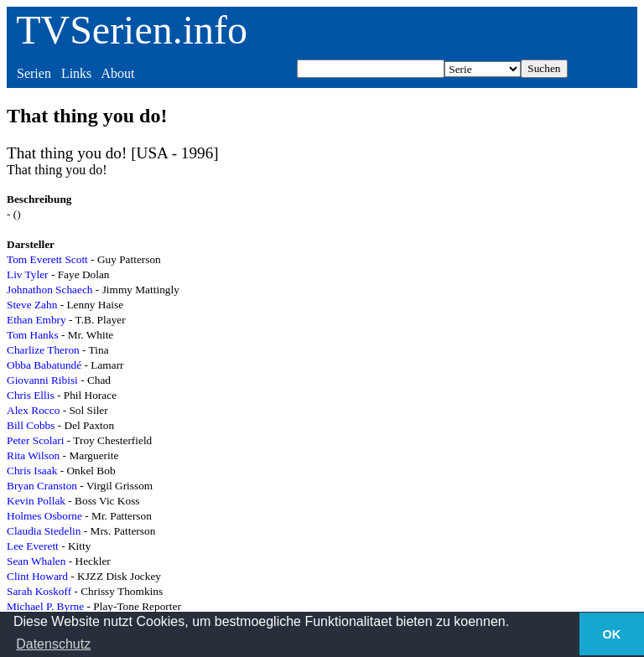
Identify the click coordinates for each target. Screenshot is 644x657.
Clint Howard (37, 576)
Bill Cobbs (31, 425)
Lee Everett (33, 546)
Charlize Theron (43, 350)
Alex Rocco (33, 410)
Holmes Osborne (44, 516)
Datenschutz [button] (53, 644)
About (117, 73)
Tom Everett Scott (47, 259)
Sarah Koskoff (39, 591)
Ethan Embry (36, 320)
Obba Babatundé (44, 365)
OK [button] (612, 634)
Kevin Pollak (36, 501)
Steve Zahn (32, 305)
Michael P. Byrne (45, 606)
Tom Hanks (33, 335)
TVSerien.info (132, 30)
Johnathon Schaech (50, 290)
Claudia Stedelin (44, 531)
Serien (34, 73)
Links (76, 73)
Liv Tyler (28, 274)
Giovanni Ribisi (42, 380)
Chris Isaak (32, 471)
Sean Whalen (36, 561)
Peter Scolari (35, 440)
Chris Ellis (31, 395)
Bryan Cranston (42, 486)
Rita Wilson (33, 455)
